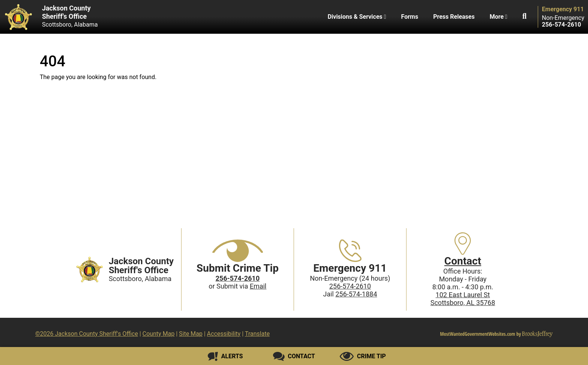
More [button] (499, 17)
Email (258, 286)
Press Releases (454, 17)
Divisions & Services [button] (357, 17)
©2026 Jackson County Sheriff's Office (87, 334)
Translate (257, 334)
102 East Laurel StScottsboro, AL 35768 (463, 299)
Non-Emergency (563, 18)
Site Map (191, 334)
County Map (159, 334)
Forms (410, 17)
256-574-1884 (356, 294)
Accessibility (224, 334)
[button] (524, 17)
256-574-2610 (350, 286)
